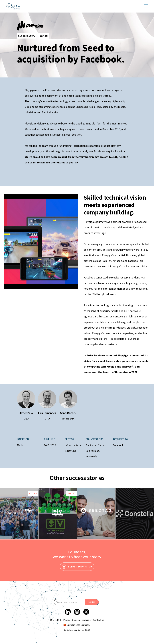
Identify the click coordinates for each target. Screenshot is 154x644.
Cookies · (76, 620)
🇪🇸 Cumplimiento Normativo (77, 625)
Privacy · (67, 620)
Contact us (99, 620)
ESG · (52, 620)
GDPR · (59, 620)
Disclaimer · (87, 620)
